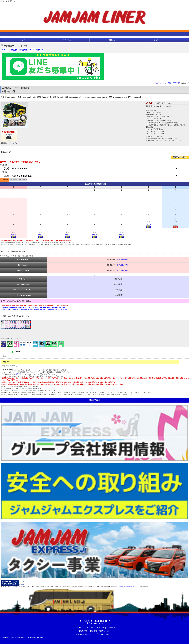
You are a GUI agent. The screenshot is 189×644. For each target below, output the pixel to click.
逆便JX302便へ (180, 157)
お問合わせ (111, 628)
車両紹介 (100, 628)
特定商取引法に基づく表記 (100, 631)
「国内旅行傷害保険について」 (127, 587)
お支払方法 (90, 628)
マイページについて (37, 50)
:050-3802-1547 (94, 621)
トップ (22, 40)
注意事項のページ (21, 374)
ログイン (5, 50)
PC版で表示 (94, 400)
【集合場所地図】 (122, 260)
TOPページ (160, 83)
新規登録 (14, 50)
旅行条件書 (83, 631)
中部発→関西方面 (173, 83)
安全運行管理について (85, 634)
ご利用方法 (111, 40)
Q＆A (156, 40)
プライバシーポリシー (104, 634)
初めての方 (67, 40)
